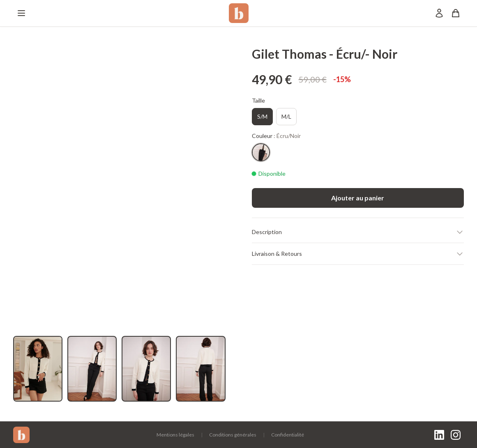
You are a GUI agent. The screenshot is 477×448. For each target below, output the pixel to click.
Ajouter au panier (358, 198)
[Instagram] (456, 435)
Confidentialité (288, 435)
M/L (286, 116)
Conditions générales (233, 435)
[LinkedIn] (439, 435)
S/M (262, 116)
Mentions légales (175, 435)
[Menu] (21, 13)
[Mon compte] (439, 13)
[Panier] (456, 13)
